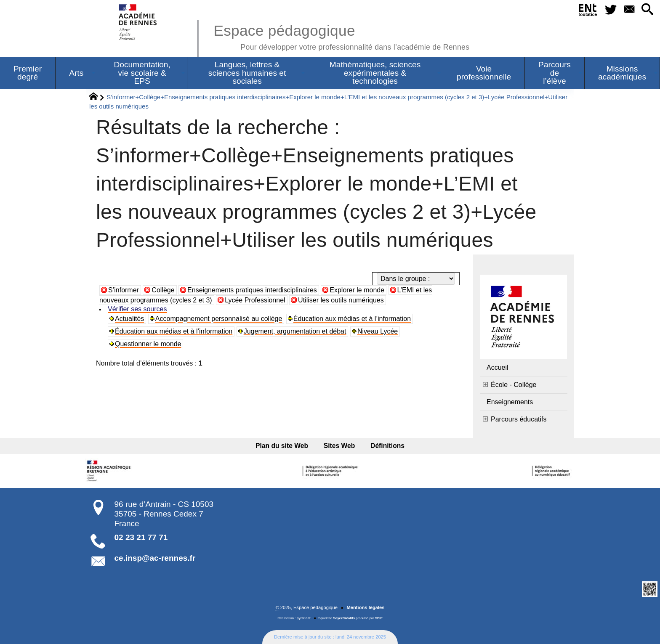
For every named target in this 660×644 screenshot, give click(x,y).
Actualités (129, 319)
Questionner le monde (148, 344)
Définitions (387, 446)
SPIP (379, 618)
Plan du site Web (282, 446)
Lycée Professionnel (255, 300)
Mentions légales (365, 607)
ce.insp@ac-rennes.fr (155, 558)
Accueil (498, 367)
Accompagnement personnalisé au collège (219, 319)
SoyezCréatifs (344, 618)
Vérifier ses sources (137, 309)
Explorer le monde (357, 290)
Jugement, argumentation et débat (295, 331)
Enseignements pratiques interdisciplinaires (252, 290)
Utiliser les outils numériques (341, 300)
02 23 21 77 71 (141, 537)
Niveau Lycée (378, 331)
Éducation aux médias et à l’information (352, 319)
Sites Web (339, 446)
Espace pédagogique (341, 36)
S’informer (124, 290)
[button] (647, 10)
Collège (163, 290)
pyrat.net (304, 618)
